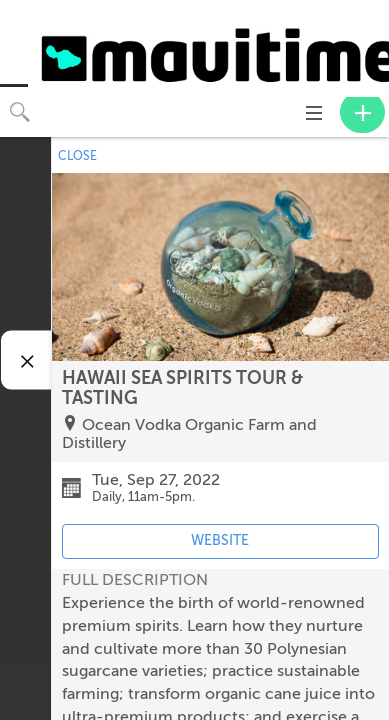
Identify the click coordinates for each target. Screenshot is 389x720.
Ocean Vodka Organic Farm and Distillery (189, 434)
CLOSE (77, 156)
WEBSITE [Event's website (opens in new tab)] (220, 540)
